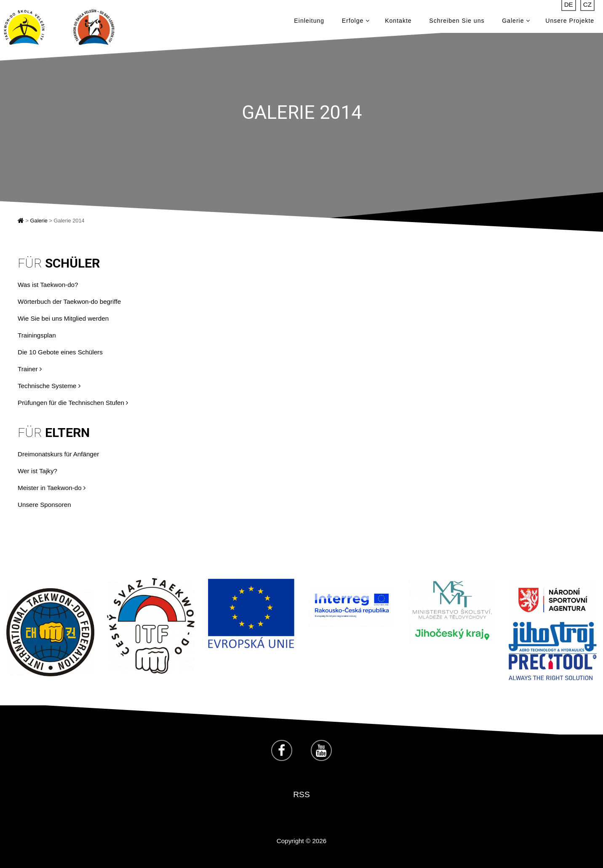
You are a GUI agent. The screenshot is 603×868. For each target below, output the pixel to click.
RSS (301, 794)
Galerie (516, 21)
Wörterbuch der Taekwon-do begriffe (69, 301)
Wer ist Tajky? (37, 471)
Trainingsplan (37, 335)
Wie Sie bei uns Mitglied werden (63, 318)
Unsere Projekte (570, 21)
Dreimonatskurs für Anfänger (58, 454)
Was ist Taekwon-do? (48, 285)
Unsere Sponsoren (44, 505)
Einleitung (309, 21)
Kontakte (398, 21)
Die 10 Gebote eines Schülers (60, 352)
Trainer (30, 369)
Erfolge (356, 21)
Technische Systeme (49, 386)
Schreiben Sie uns (457, 21)
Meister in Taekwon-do (52, 488)
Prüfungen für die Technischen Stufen (73, 403)
